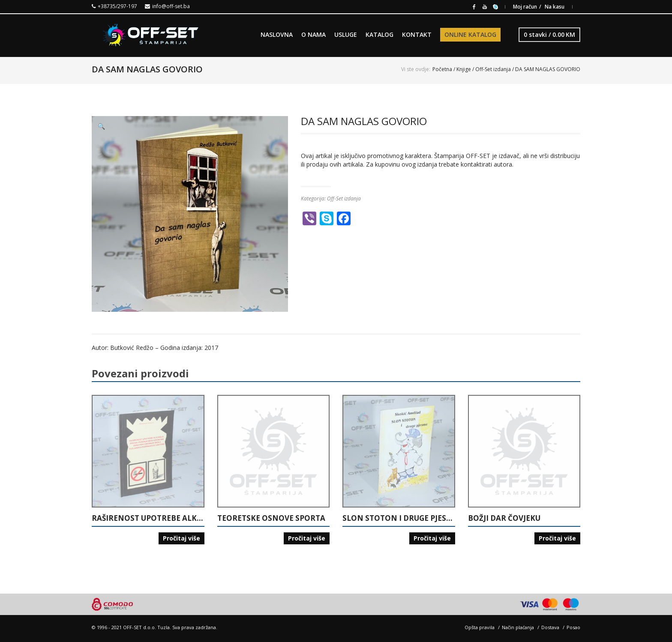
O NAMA (313, 34)
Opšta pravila (480, 627)
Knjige (464, 69)
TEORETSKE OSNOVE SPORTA (271, 518)
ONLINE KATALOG (470, 34)
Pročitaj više (181, 538)
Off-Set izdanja (493, 69)
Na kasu (555, 7)
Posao (573, 627)
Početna (442, 69)
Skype (495, 6)
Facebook (474, 6)
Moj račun (525, 7)
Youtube (485, 6)
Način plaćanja (518, 627)
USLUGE (346, 34)
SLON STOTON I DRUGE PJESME (399, 518)
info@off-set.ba (171, 6)
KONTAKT (417, 34)
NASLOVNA (277, 34)
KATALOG (379, 34)
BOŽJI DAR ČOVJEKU (504, 518)
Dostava (550, 627)
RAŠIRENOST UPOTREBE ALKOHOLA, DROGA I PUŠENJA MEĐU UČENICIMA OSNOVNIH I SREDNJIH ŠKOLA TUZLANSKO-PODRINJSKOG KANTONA (148, 518)
